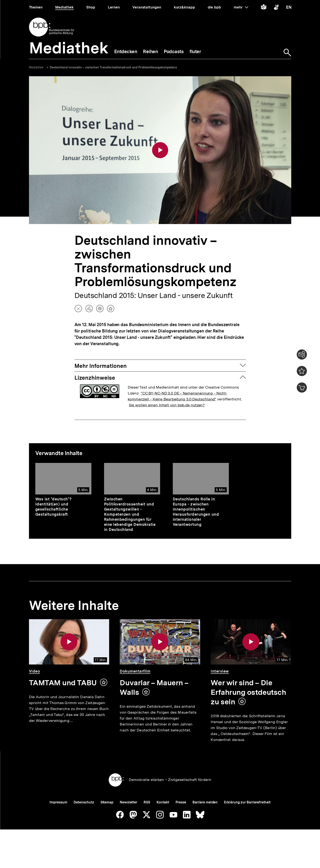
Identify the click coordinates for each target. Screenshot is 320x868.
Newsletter (128, 817)
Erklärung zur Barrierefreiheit (247, 817)
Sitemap (107, 817)
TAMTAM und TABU (63, 683)
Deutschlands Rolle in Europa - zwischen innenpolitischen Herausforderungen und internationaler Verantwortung (196, 512)
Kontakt (163, 817)
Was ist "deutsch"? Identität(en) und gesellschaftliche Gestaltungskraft (54, 507)
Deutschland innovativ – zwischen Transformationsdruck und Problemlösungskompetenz (113, 67)
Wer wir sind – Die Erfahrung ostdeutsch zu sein (248, 693)
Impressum (58, 817)
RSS (147, 817)
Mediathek (36, 67)
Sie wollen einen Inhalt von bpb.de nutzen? (167, 406)
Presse (181, 817)
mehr (241, 7)
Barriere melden (205, 817)
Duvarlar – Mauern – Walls (154, 688)
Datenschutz (84, 817)
